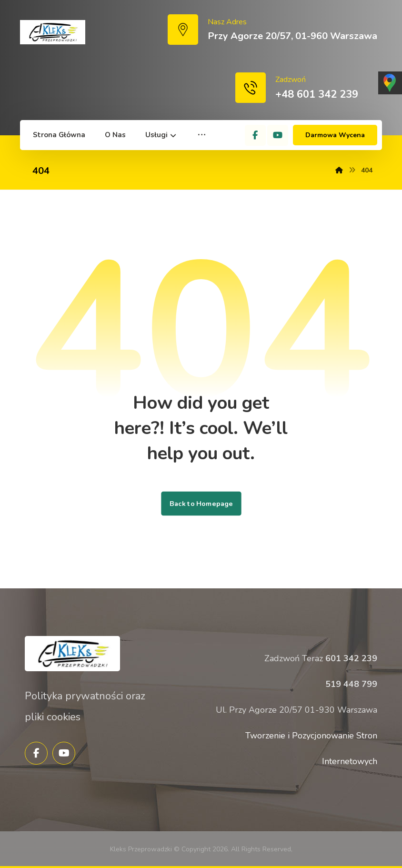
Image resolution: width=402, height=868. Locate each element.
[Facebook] (255, 135)
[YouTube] (278, 135)
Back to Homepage (201, 504)
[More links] (202, 135)
